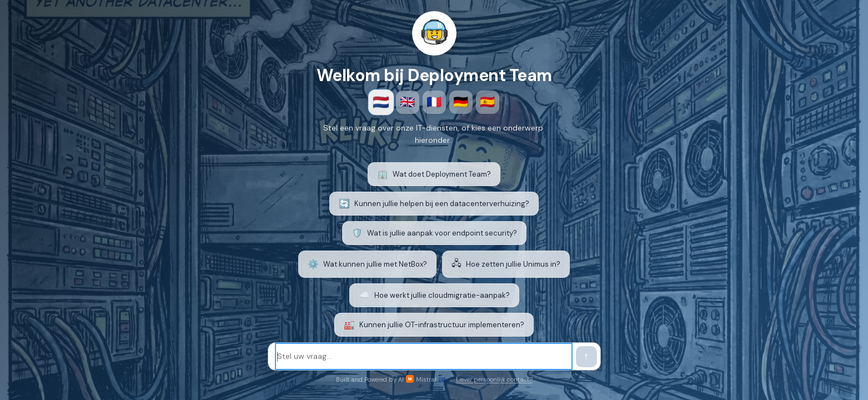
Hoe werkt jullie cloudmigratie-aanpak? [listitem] (434, 295)
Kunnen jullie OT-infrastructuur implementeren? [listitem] (434, 325)
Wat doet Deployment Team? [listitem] (434, 174)
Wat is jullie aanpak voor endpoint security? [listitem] (434, 233)
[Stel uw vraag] (424, 356)
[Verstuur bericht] (586, 357)
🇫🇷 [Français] (434, 102)
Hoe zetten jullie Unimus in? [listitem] (506, 264)
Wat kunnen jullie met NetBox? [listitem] (367, 264)
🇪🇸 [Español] (487, 102)
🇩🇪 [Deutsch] (461, 102)
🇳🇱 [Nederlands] (381, 102)
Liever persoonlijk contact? (494, 379)
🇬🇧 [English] (407, 102)
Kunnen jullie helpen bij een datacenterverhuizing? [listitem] (434, 204)
